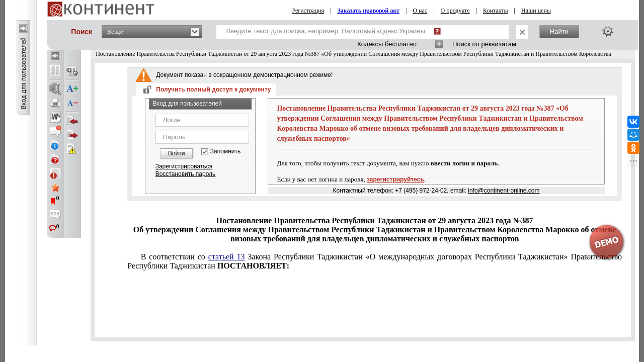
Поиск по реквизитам (484, 44)
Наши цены (536, 11)
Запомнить (225, 152)
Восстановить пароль (186, 174)
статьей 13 (227, 257)
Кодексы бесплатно (387, 44)
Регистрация (308, 11)
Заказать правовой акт (368, 11)
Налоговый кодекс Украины (383, 31)
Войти (177, 153)
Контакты (496, 11)
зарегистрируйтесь (395, 179)
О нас (420, 11)
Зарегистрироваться (184, 166)
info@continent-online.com (504, 191)
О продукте (455, 11)
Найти (559, 31)
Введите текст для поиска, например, (326, 31)
